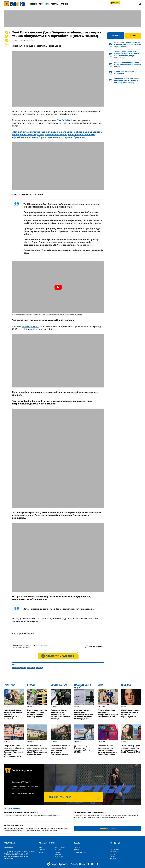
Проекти (77, 847)
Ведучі (77, 850)
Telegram (28, 645)
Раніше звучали (80, 852)
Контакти (113, 854)
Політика (10, 685)
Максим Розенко (96, 646)
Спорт (102, 685)
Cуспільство (59, 685)
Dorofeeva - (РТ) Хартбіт (21, 782)
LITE (47, 4)
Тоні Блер (39, 668)
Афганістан (16, 668)
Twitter (35, 645)
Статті (41, 852)
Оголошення (12, 809)
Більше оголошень (108, 828)
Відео (41, 847)
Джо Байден (31, 668)
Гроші (31, 685)
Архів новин (114, 849)
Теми (41, 4)
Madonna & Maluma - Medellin (24, 793)
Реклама (55, 4)
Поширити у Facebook (62, 655)
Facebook (44, 645)
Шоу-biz (126, 685)
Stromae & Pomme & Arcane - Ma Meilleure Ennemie (25, 788)
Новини (33, 4)
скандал (23, 668)
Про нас (64, 4)
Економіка (59, 857)
